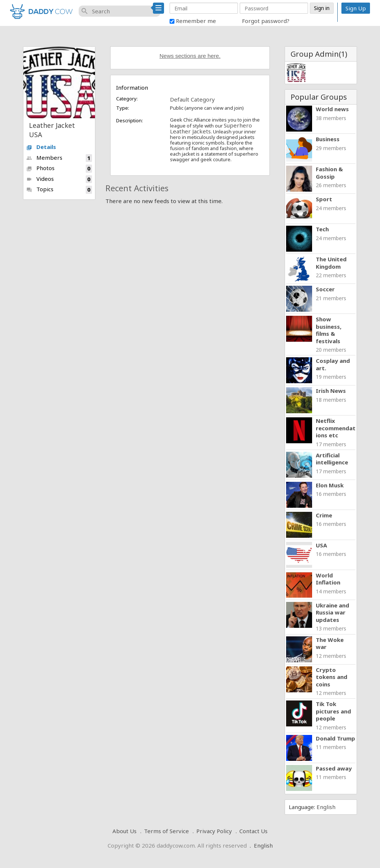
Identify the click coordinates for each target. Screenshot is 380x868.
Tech (322, 229)
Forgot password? (266, 21)
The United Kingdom (331, 263)
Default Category (192, 99)
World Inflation (328, 579)
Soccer (325, 289)
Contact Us (253, 831)
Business (328, 139)
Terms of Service (166, 831)
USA (321, 545)
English (326, 807)
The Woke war (330, 643)
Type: (123, 108)
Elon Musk (330, 485)
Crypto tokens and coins (332, 677)
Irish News (331, 391)
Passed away (334, 768)
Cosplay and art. (333, 364)
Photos (59, 168)
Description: (130, 120)
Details (41, 147)
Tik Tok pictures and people (333, 711)
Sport (324, 199)
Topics (59, 190)
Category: (127, 99)
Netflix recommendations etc (336, 428)
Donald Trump (335, 738)
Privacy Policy (214, 831)
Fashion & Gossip (329, 173)
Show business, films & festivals (329, 330)
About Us (125, 831)
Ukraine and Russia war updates (332, 612)
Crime (324, 515)
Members (59, 158)
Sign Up (356, 8)
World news (332, 109)
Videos (59, 179)
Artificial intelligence (332, 459)
